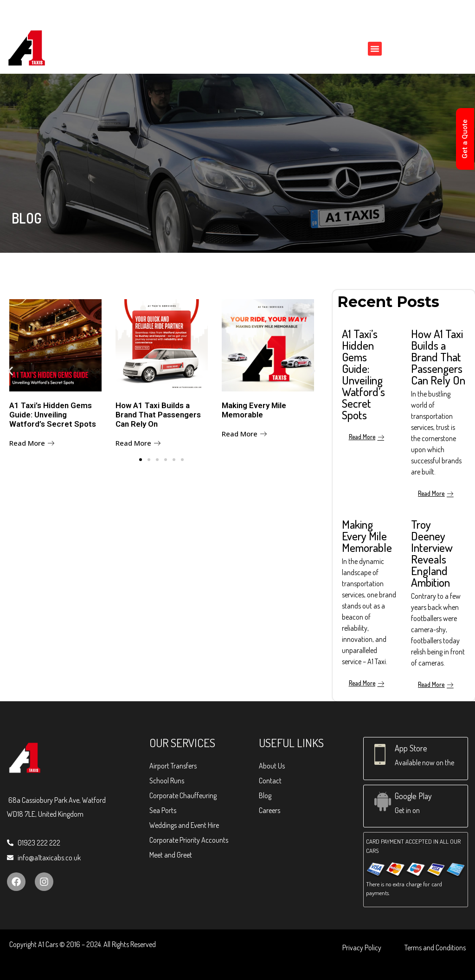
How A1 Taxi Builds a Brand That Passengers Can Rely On (158, 415)
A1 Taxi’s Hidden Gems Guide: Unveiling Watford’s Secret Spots (53, 415)
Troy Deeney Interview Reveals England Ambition (432, 553)
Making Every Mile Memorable (254, 410)
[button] (375, 49)
